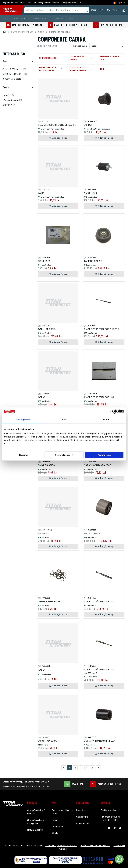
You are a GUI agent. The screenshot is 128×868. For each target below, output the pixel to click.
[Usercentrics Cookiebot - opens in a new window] (112, 412)
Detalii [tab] (64, 419)
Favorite (116, 10)
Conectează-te (98, 10)
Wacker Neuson (12, 100)
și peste (13, 79)
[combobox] (59, 10)
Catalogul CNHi (35, 830)
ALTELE (41, 32)
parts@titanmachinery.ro (105, 784)
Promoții (73, 18)
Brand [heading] (6, 87)
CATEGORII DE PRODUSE (22, 32)
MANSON (43, 533)
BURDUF (88, 125)
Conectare (82, 817)
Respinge (24, 455)
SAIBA (41, 193)
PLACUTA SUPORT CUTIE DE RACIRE (57, 125)
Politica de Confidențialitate (95, 846)
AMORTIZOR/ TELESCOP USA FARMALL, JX (99, 671)
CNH (8, 95)
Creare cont (83, 823)
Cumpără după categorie (36, 822)
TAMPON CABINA (93, 261)
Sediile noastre (109, 810)
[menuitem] (14, 18)
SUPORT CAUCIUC (48, 741)
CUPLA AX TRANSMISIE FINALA (100, 741)
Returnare (57, 827)
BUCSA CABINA (92, 533)
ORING (42, 397)
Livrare (55, 820)
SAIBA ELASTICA (46, 465)
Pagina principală (4, 32)
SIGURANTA (44, 261)
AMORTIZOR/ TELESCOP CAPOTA (101, 329)
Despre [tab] (105, 419)
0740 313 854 (73, 784)
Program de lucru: (110, 817)
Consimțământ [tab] (23, 419)
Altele (55, 833)
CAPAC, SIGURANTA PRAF (97, 465)
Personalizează (64, 455)
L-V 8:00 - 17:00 (109, 820)
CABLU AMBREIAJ (47, 329)
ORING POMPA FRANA (50, 601)
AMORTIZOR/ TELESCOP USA (99, 397)
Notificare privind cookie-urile (61, 846)
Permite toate (104, 455)
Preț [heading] (5, 61)
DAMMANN (9, 105)
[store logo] (12, 10)
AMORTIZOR (90, 193)
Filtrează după (80, 46)
